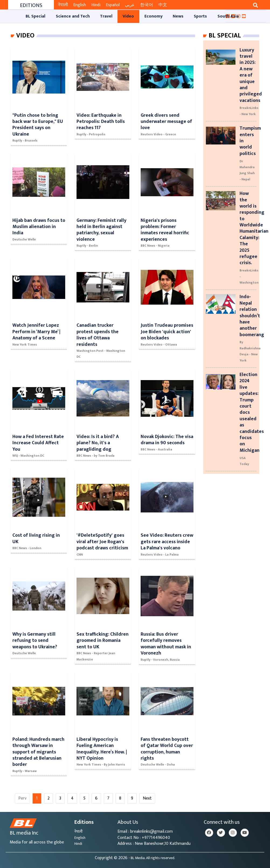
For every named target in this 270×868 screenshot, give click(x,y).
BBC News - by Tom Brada (96, 456)
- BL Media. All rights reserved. (152, 858)
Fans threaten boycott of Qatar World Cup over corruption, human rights (167, 749)
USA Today (244, 461)
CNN (80, 554)
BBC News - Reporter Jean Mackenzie (96, 656)
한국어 (147, 5)
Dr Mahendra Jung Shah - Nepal (247, 170)
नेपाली (63, 5)
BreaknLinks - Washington (249, 276)
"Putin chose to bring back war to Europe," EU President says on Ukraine (38, 125)
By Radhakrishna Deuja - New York (250, 351)
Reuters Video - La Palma (160, 554)
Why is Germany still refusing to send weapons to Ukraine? (35, 640)
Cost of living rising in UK (36, 538)
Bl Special (225, 36)
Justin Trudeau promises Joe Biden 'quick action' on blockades (167, 332)
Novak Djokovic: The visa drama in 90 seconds (167, 440)
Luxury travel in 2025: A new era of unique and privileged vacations (251, 75)
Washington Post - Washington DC (101, 354)
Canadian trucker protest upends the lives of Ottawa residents (98, 335)
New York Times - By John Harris (101, 764)
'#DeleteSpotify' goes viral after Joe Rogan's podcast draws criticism (102, 542)
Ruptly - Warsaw (25, 771)
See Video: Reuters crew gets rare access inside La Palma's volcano (167, 542)
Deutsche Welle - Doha (158, 764)
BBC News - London (27, 548)
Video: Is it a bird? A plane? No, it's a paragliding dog (98, 443)
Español (113, 5)
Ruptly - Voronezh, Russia (160, 660)
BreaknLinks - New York (249, 111)
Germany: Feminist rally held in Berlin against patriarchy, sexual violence (101, 230)
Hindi (96, 5)
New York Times (25, 345)
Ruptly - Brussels (25, 140)
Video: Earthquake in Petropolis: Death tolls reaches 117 (101, 122)
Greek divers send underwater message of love (166, 122)
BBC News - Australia (156, 449)
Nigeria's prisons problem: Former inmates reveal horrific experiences (165, 230)
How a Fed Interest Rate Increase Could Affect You (38, 443)
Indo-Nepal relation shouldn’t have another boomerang (252, 316)
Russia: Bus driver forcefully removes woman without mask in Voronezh (166, 644)
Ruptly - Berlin (87, 246)
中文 (163, 5)
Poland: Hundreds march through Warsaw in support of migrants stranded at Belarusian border (38, 752)
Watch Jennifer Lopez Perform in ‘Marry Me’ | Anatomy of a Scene (36, 332)
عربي (130, 5)
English (80, 5)
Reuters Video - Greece (158, 134)
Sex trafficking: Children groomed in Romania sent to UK (103, 640)
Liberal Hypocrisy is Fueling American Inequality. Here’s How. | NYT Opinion (102, 749)
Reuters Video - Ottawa (159, 345)
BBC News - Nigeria (155, 246)
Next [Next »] (147, 798)
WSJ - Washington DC (28, 456)
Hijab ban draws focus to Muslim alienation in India (39, 227)
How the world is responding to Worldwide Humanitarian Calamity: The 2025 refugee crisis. (254, 228)
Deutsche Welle (24, 239)
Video (25, 36)
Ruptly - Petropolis (91, 134)
